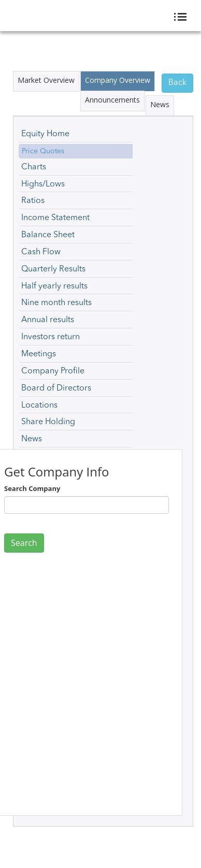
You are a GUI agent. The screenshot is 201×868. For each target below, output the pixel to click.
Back (177, 83)
